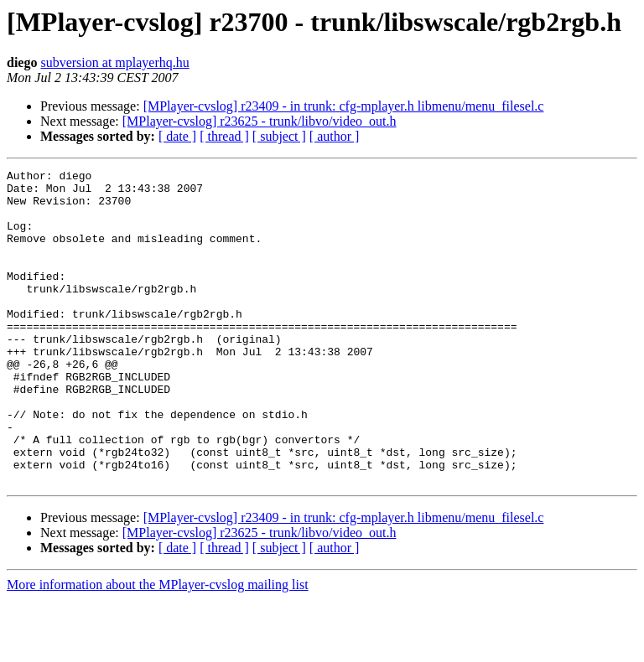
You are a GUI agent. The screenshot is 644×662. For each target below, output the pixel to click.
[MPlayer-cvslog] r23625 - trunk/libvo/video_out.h (260, 121)
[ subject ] (279, 136)
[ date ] (177, 136)
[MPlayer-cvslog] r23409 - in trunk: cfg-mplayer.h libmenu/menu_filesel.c (344, 106)
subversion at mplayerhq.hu (114, 62)
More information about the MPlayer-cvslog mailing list (158, 647)
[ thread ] (224, 136)
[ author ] (335, 136)
